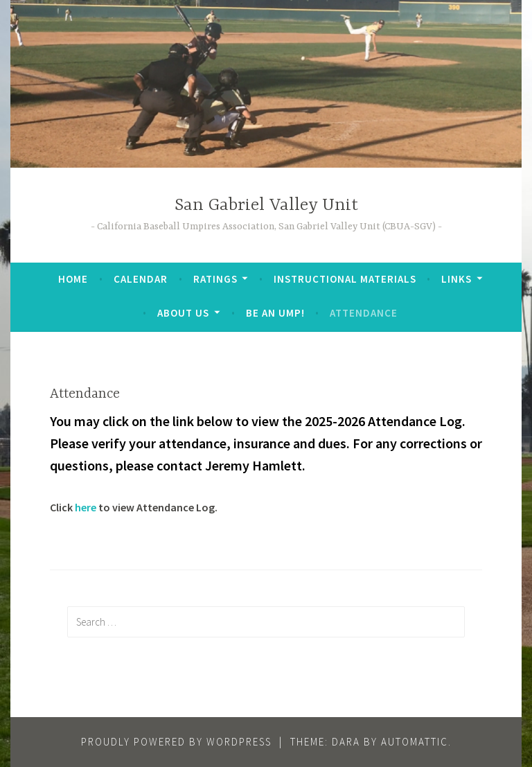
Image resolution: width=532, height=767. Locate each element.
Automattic (415, 742)
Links (456, 279)
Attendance (364, 313)
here (86, 507)
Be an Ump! (275, 313)
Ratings (215, 279)
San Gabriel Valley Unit (266, 205)
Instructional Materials (345, 279)
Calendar (141, 279)
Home (73, 279)
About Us (183, 313)
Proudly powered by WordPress (176, 742)
